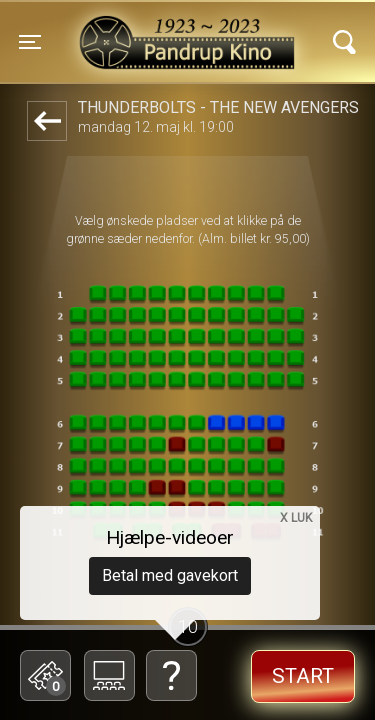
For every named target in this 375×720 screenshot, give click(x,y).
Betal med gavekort (170, 575)
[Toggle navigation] (30, 42)
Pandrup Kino (138, 29)
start (303, 676)
